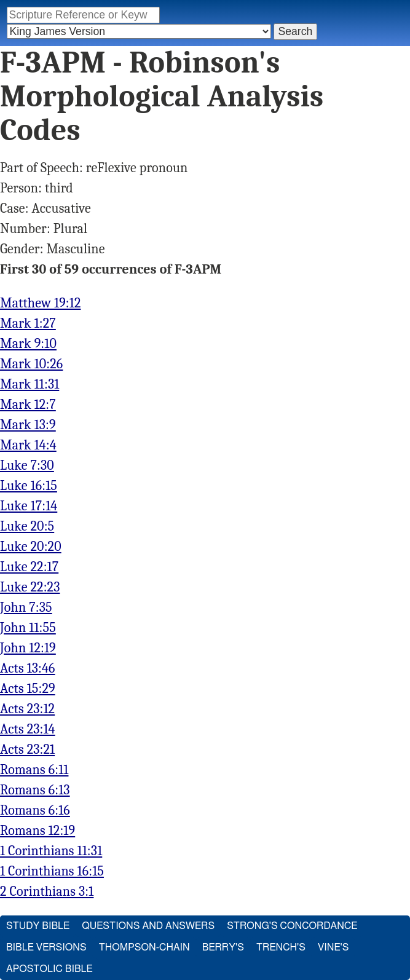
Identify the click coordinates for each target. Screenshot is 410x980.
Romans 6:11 (34, 770)
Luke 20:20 (31, 547)
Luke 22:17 (29, 567)
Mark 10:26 (31, 364)
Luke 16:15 (29, 486)
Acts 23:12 (27, 709)
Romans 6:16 (35, 810)
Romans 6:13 (35, 790)
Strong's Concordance (292, 926)
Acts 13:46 (28, 668)
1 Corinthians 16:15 (52, 871)
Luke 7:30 (27, 465)
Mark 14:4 (28, 445)
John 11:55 (28, 628)
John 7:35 (26, 607)
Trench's (281, 947)
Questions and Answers (148, 926)
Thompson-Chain (144, 947)
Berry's (223, 947)
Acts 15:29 (28, 689)
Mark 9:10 (28, 344)
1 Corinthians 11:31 (51, 851)
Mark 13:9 (28, 425)
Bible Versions (46, 947)
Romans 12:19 (37, 831)
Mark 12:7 (28, 405)
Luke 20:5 (27, 526)
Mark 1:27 (28, 323)
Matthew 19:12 (40, 303)
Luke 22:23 (30, 587)
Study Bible (38, 926)
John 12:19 (28, 648)
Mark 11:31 (30, 384)
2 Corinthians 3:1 (47, 891)
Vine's (333, 947)
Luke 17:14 (29, 506)
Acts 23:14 (28, 729)
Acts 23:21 (27, 749)
